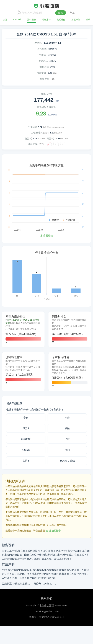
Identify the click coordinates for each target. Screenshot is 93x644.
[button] (6, 342)
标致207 (26, 439)
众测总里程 (47, 94)
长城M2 (26, 450)
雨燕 (67, 418)
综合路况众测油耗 (46, 107)
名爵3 (26, 461)
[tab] (23, 329)
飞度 (67, 439)
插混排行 (76, 20)
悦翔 (67, 450)
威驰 (67, 428)
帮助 (88, 20)
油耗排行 (46, 20)
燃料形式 (44, 67)
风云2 (26, 428)
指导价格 (42, 73)
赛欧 (26, 418)
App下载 (17, 20)
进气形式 (42, 49)
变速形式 (43, 61)
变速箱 (42, 55)
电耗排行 (61, 20)
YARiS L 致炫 (67, 461)
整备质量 (44, 79)
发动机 (38, 43)
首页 (5, 20)
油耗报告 (32, 20)
